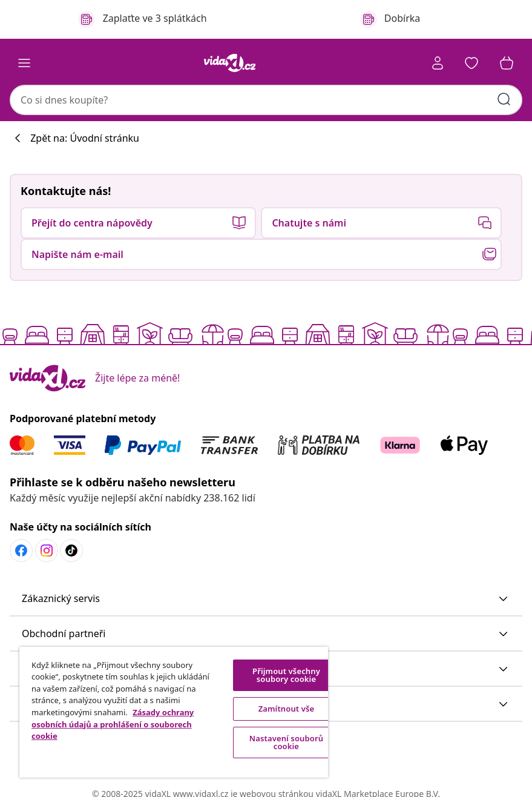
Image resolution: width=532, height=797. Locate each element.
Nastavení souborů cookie (286, 742)
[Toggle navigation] (24, 63)
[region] (174, 712)
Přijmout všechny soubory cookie (286, 675)
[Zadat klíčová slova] (504, 99)
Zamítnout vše (287, 709)
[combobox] (266, 100)
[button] (471, 63)
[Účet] (438, 63)
